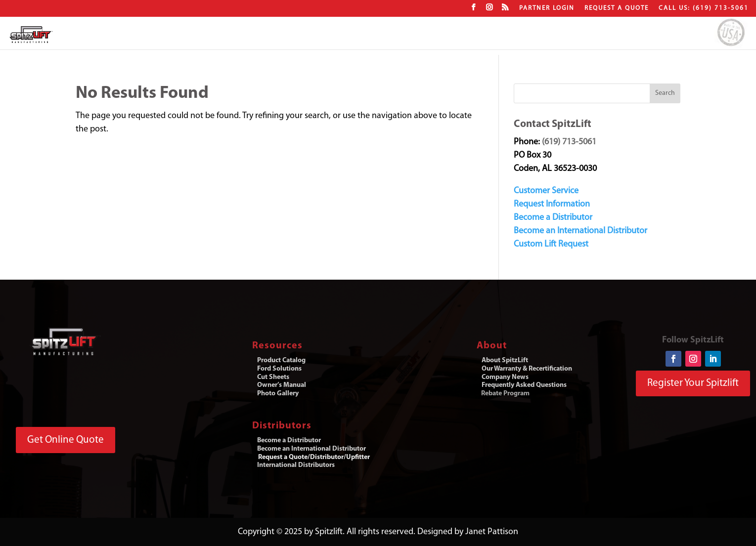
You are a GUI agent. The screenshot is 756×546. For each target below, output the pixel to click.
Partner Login (547, 8)
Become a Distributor (553, 218)
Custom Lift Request (551, 244)
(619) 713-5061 (569, 142)
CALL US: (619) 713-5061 (704, 8)
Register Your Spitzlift (693, 383)
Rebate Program (505, 394)
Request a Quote (617, 8)
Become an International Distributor (580, 231)
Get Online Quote (66, 440)
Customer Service (546, 191)
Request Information (552, 204)
